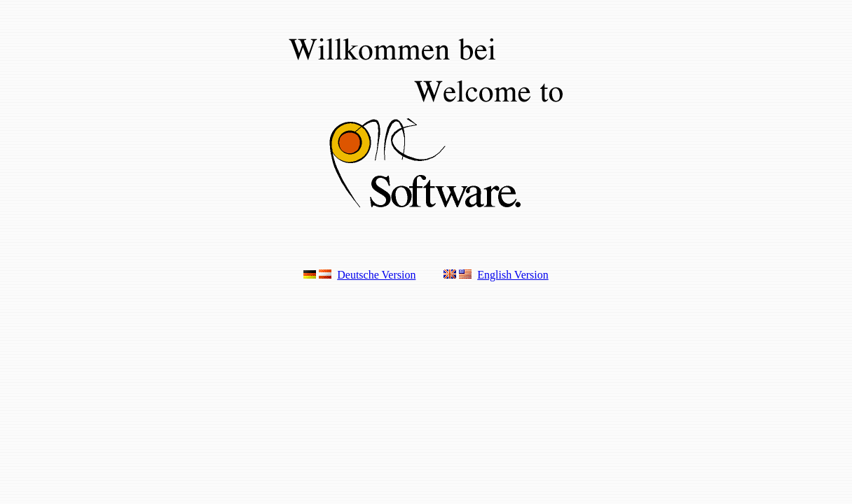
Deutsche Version (376, 275)
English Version (513, 275)
